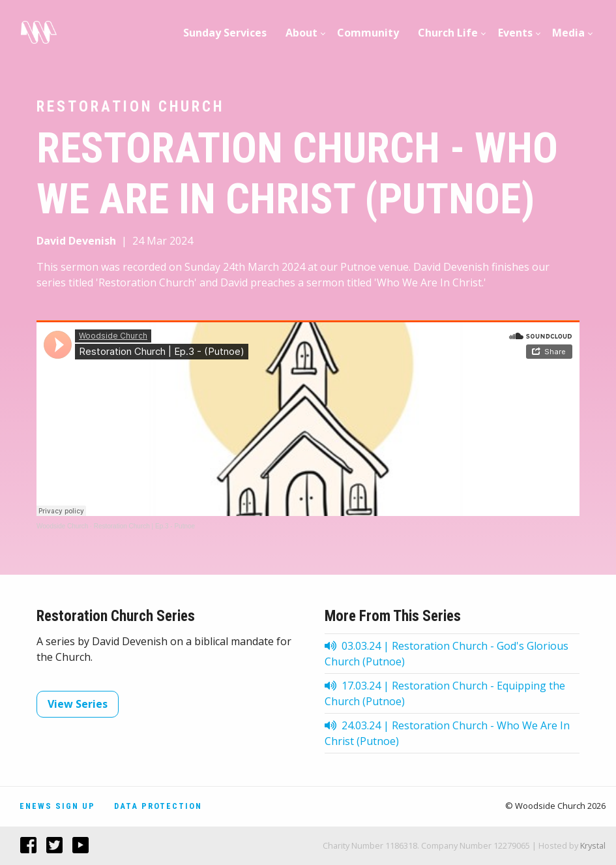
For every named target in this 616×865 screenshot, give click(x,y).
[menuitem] (225, 33)
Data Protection (158, 806)
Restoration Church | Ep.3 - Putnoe (144, 526)
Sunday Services (225, 33)
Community (368, 33)
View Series (78, 704)
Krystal (593, 845)
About (301, 33)
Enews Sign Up (57, 806)
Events (515, 33)
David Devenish (76, 241)
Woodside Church (62, 526)
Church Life (448, 33)
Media (568, 33)
